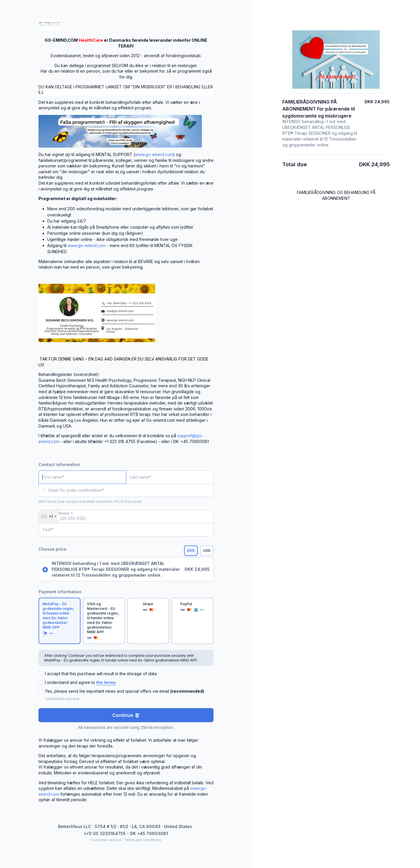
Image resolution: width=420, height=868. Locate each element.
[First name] (82, 477)
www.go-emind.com (154, 154)
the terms (106, 682)
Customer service (106, 840)
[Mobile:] (126, 517)
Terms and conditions (143, 840)
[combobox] (48, 517)
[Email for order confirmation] (131, 490)
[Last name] (170, 477)
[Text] (126, 530)
